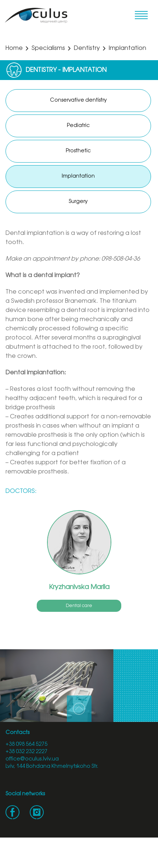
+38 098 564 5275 (26, 744)
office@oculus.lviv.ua (32, 759)
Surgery (78, 202)
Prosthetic (78, 151)
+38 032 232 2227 (26, 752)
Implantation (78, 176)
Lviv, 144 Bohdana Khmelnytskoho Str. (52, 767)
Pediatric (78, 126)
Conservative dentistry (78, 100)
